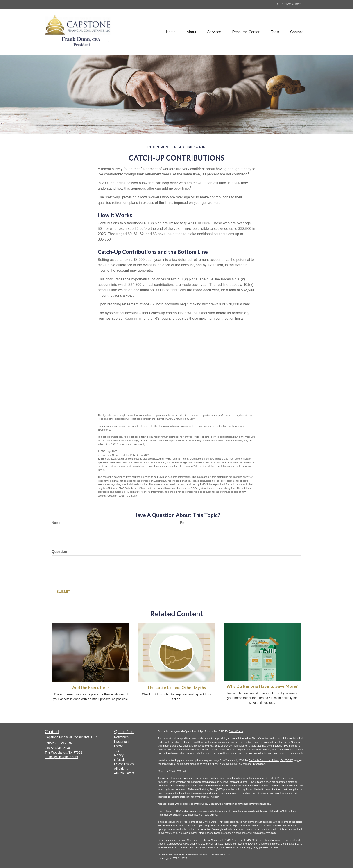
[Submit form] (63, 592)
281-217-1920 (289, 4)
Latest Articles (124, 764)
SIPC (255, 840)
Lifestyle (120, 760)
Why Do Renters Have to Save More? (262, 686)
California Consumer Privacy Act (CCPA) (271, 760)
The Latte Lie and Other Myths (176, 688)
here (275, 847)
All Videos (121, 769)
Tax (117, 751)
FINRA (248, 840)
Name (57, 523)
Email (185, 523)
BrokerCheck (236, 731)
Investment (122, 742)
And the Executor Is (91, 688)
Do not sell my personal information (246, 764)
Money (119, 755)
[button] (191, 32)
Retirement (122, 737)
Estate (119, 746)
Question (59, 552)
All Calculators (124, 773)
